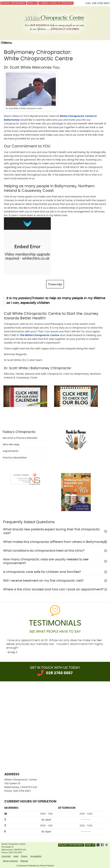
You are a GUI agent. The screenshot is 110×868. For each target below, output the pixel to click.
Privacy (24, 856)
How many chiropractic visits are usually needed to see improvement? (46, 561)
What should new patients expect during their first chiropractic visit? (51, 531)
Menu (6, 43)
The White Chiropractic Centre (40, 335)
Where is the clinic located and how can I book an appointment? (53, 589)
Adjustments (11, 451)
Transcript (55, 284)
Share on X (98, 845)
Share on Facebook (102, 845)
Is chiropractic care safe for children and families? (42, 572)
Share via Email (107, 845)
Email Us (32, 3)
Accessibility (36, 856)
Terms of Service (10, 861)
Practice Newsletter (15, 458)
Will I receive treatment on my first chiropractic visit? (43, 581)
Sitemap (24, 861)
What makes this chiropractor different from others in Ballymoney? (55, 542)
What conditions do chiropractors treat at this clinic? (44, 551)
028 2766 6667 (101, 3)
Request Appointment (13, 3)
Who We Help (11, 445)
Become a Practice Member (20, 438)
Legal (16, 856)
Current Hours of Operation (56, 3)
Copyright (6, 856)
